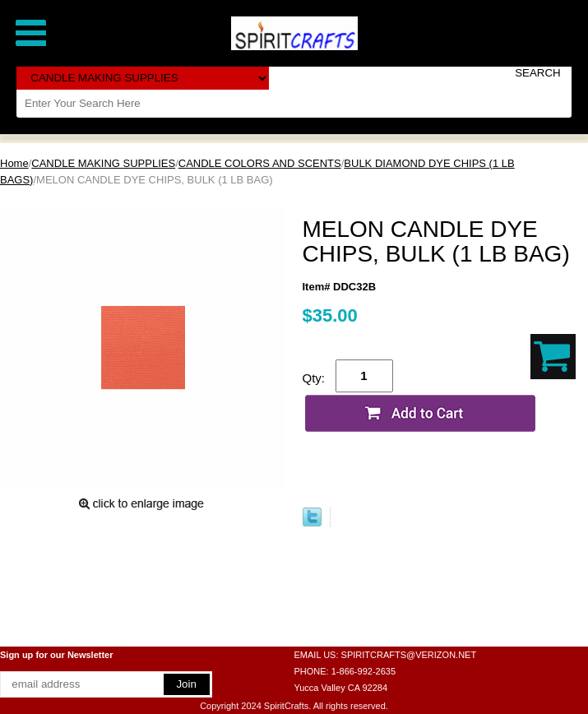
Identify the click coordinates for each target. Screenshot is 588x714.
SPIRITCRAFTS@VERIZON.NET (409, 655)
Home (14, 163)
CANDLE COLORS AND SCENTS (260, 163)
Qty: (314, 378)
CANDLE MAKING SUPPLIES (103, 163)
